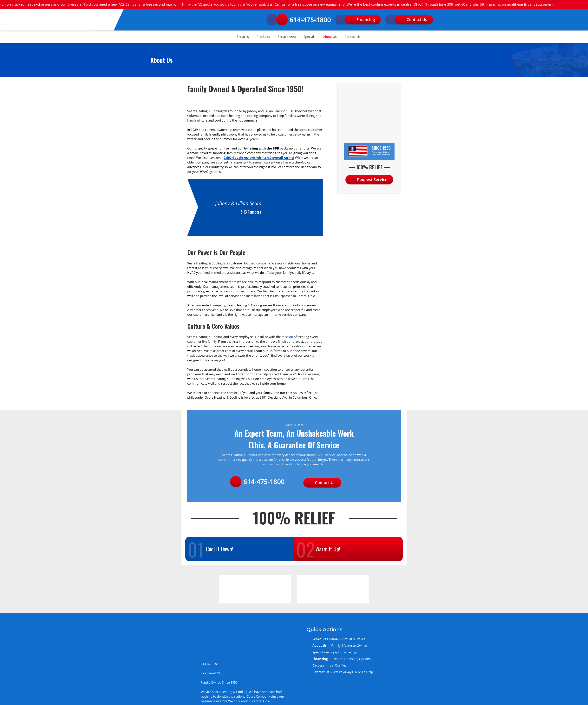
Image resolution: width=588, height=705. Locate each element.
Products (263, 37)
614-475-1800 (304, 20)
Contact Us (353, 37)
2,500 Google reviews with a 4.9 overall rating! (259, 158)
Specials (309, 37)
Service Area (287, 37)
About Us (330, 37)
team (233, 282)
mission (287, 337)
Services (243, 37)
